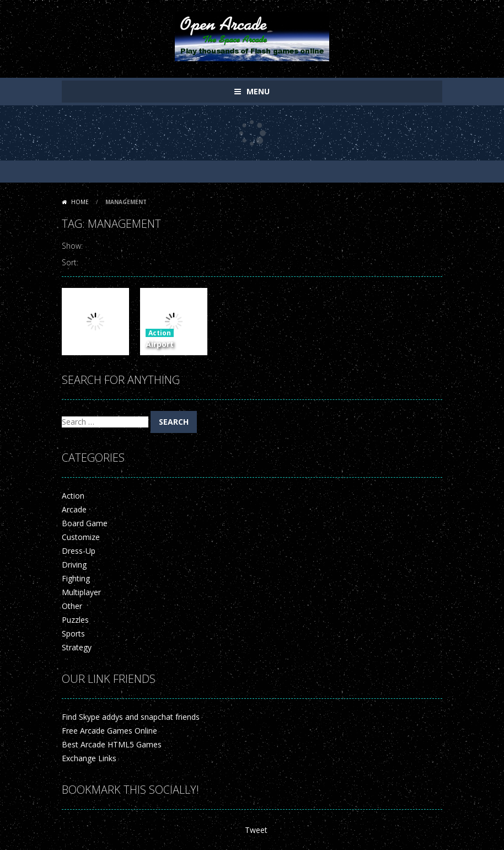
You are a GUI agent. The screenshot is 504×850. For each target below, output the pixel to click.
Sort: (70, 262)
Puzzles (75, 620)
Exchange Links (89, 758)
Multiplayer (81, 592)
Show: (72, 246)
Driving (74, 565)
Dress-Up (79, 551)
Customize (81, 537)
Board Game (85, 523)
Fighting (76, 578)
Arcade (74, 509)
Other (72, 606)
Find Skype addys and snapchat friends (131, 717)
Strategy (77, 647)
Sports (73, 634)
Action (160, 333)
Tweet (256, 830)
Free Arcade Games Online (109, 731)
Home (80, 202)
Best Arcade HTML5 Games (112, 744)
